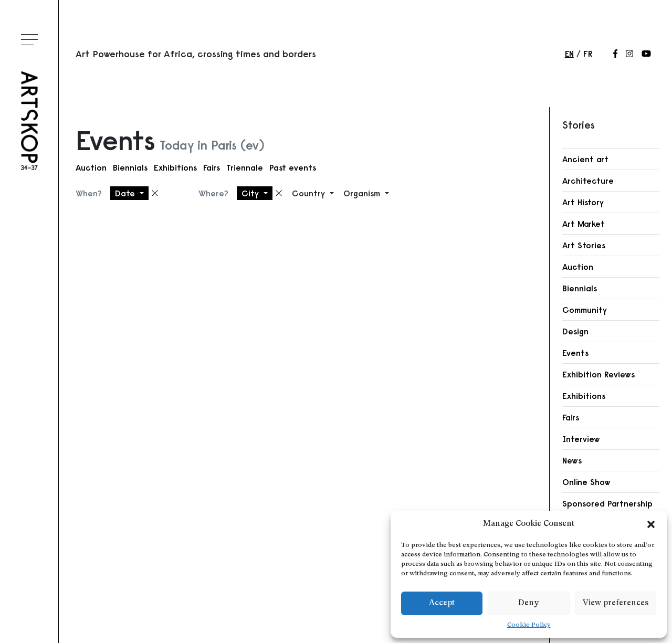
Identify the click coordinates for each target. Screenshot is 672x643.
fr (588, 54)
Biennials (130, 167)
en (569, 54)
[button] (651, 524)
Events (575, 353)
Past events (293, 167)
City (251, 193)
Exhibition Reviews (598, 374)
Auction (91, 167)
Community (585, 310)
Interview (581, 439)
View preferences (616, 603)
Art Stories (584, 245)
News (572, 460)
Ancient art (585, 159)
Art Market (584, 224)
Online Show (586, 482)
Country (310, 193)
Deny (528, 603)
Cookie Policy (529, 625)
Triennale (245, 167)
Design (575, 331)
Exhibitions (175, 167)
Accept (442, 603)
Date (126, 193)
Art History (583, 202)
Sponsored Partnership (607, 503)
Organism (363, 193)
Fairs (212, 167)
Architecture (588, 181)
